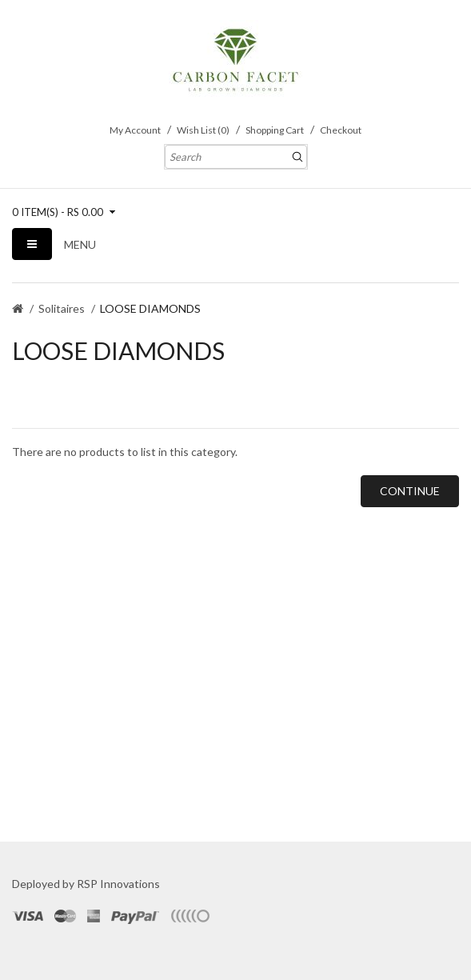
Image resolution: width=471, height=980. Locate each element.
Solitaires (62, 308)
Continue (410, 491)
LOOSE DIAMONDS (150, 308)
